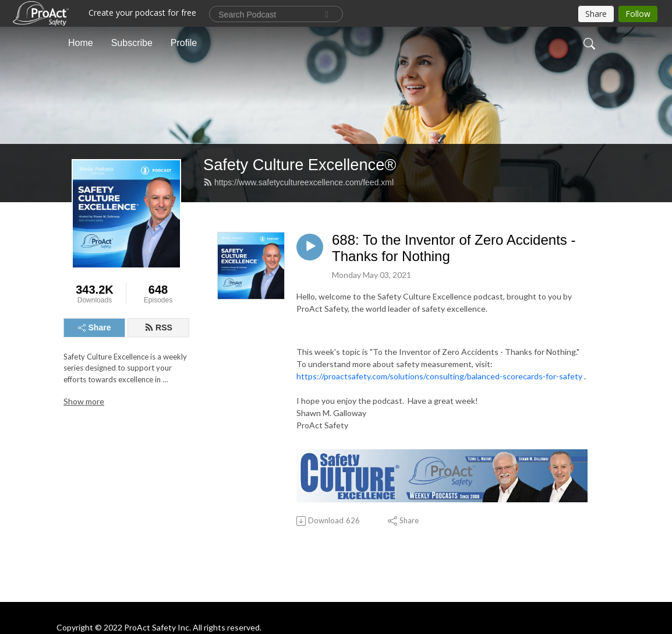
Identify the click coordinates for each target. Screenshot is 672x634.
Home (81, 43)
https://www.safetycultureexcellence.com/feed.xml (298, 182)
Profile (184, 43)
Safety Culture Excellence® (300, 165)
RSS (158, 327)
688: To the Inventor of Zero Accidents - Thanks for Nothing (454, 248)
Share (95, 327)
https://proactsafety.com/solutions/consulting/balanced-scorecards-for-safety (439, 376)
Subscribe (132, 43)
